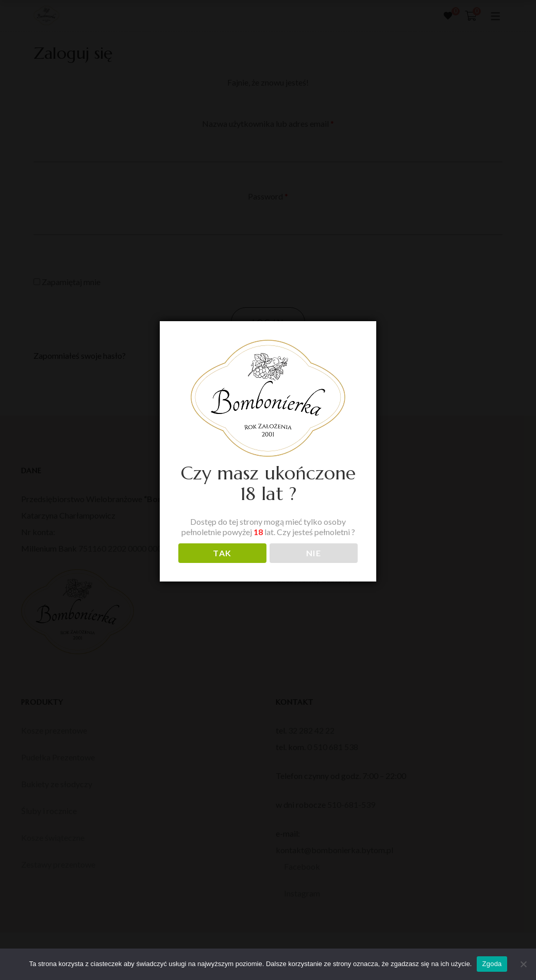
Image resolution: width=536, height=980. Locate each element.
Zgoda (492, 964)
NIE (314, 553)
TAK (222, 553)
